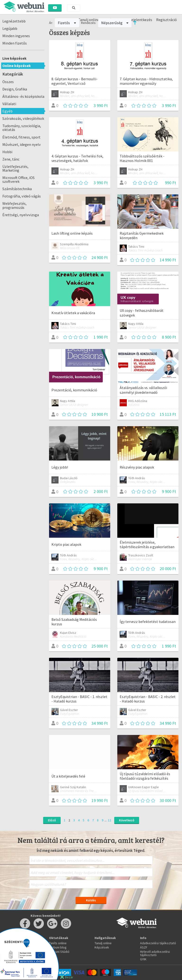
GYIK (143, 959)
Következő (127, 820)
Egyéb (7, 111)
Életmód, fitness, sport (21, 137)
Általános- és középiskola (23, 96)
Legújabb (10, 28)
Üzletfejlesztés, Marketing (15, 168)
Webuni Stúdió (59, 952)
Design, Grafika (15, 89)
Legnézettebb (14, 21)
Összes (8, 82)
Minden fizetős (15, 43)
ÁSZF (144, 947)
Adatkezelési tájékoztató (158, 943)
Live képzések (14, 58)
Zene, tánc (11, 159)
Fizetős (67, 23)
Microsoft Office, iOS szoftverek (18, 179)
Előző (52, 820)
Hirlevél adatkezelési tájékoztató (155, 953)
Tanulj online (103, 943)
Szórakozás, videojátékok (23, 118)
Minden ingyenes (16, 36)
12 (109, 820)
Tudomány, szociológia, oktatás (22, 128)
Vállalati (9, 104)
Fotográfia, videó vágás (22, 196)
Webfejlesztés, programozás (14, 205)
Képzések (102, 947)
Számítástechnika (17, 189)
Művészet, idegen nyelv (22, 144)
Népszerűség (115, 23)
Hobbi (7, 152)
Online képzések (17, 66)
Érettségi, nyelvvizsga (21, 215)
